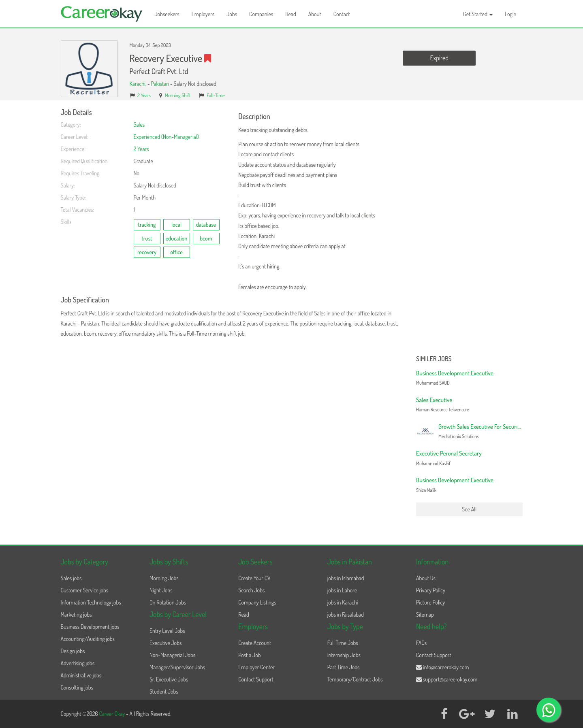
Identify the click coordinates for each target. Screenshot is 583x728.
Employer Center (256, 667)
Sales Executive (434, 400)
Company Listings (257, 602)
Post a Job (249, 655)
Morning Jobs (164, 578)
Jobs (232, 14)
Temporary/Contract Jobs (355, 679)
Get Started (478, 14)
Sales (139, 125)
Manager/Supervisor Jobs (177, 667)
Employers (203, 14)
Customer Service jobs (85, 590)
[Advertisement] (469, 230)
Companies (261, 14)
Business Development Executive (455, 373)
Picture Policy (430, 602)
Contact (342, 14)
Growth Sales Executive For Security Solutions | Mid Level (505, 427)
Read (291, 14)
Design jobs (73, 651)
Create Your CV (254, 578)
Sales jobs (71, 578)
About (315, 14)
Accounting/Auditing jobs (88, 639)
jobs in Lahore (342, 590)
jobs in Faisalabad (346, 614)
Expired (439, 58)
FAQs (421, 643)
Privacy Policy (431, 590)
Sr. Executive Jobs (169, 679)
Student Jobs (164, 691)
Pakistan (160, 84)
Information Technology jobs (91, 602)
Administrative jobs (81, 675)
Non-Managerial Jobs (172, 655)
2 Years (144, 95)
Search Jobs (251, 590)
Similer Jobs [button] (434, 359)
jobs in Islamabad (346, 578)
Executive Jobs (166, 643)
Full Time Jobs (343, 643)
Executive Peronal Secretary (449, 453)
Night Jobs (161, 590)
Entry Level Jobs (167, 631)
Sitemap (425, 614)
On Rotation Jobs (168, 602)
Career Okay (112, 714)
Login (511, 14)
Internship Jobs (344, 655)
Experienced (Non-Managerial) (166, 137)
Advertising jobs (78, 663)
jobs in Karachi (343, 602)
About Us (426, 578)
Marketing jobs (76, 614)
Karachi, (139, 84)
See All (469, 509)
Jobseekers (167, 14)
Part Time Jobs (344, 667)
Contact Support (256, 679)
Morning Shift (178, 95)
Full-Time (216, 95)
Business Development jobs (90, 627)
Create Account (255, 643)
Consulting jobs (77, 687)
